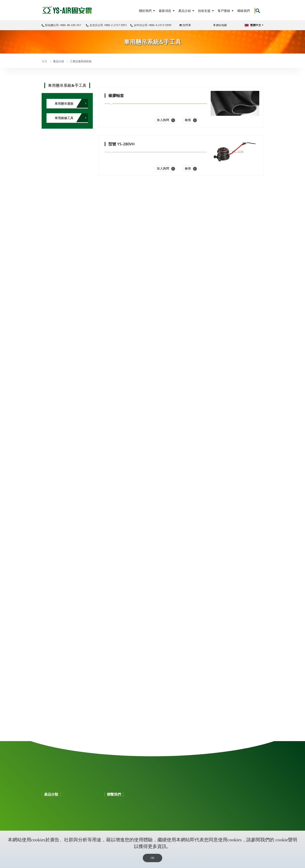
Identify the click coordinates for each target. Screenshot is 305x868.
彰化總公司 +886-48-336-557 (61, 25)
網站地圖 (220, 25)
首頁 (44, 61)
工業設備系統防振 (81, 61)
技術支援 (206, 11)
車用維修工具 (64, 118)
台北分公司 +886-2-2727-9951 (106, 25)
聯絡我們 (244, 11)
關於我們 (147, 11)
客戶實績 (226, 11)
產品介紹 (186, 11)
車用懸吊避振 (64, 104)
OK (152, 858)
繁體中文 (254, 25)
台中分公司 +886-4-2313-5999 (151, 25)
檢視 (191, 120)
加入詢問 (166, 120)
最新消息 (167, 11)
